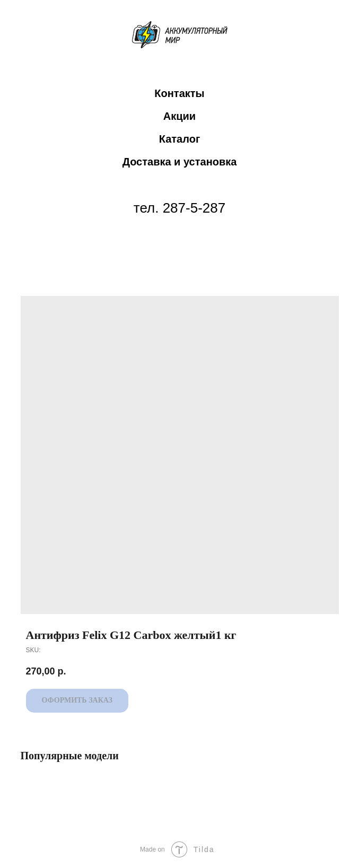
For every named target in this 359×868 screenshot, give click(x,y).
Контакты (179, 93)
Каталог (179, 139)
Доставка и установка (180, 162)
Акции (179, 116)
